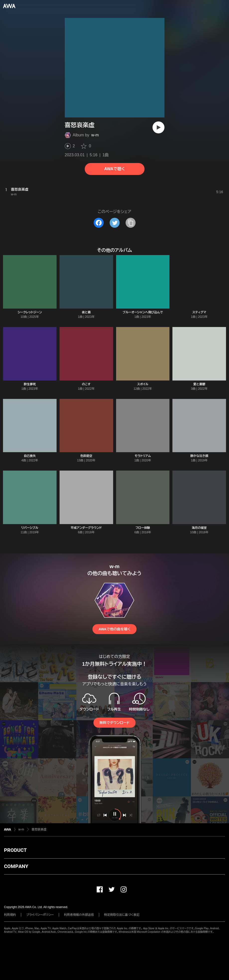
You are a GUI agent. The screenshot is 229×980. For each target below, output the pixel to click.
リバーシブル (30, 528)
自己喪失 (30, 456)
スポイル (143, 384)
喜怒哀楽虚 (39, 829)
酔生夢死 (30, 384)
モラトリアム (143, 456)
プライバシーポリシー (40, 915)
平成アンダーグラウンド (86, 528)
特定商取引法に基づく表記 (122, 915)
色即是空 (86, 456)
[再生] (158, 127)
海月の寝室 (199, 528)
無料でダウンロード (114, 723)
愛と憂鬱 (199, 384)
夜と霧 (86, 312)
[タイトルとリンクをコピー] (131, 223)
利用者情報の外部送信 (79, 915)
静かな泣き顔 (199, 456)
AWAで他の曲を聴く (114, 629)
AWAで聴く (114, 169)
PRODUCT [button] (15, 850)
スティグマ (199, 312)
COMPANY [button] (16, 866)
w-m (95, 135)
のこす (86, 384)
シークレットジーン (30, 312)
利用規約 (10, 915)
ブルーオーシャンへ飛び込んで (143, 312)
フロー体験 (143, 528)
